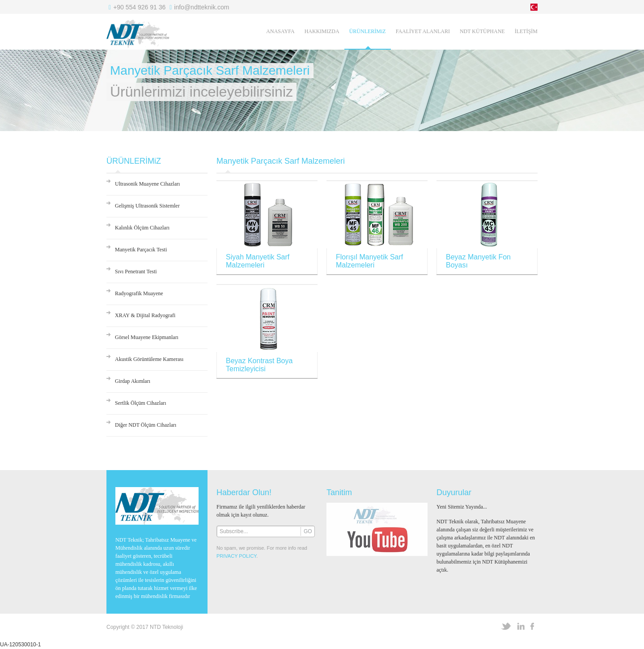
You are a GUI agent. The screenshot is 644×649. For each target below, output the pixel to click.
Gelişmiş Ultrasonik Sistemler (147, 206)
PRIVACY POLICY (236, 556)
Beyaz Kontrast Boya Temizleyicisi (259, 365)
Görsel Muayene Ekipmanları (147, 337)
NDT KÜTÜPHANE (482, 31)
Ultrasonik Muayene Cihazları (147, 184)
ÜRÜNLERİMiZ (368, 31)
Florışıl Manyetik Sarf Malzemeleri (369, 261)
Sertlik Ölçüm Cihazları (141, 403)
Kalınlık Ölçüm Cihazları (142, 228)
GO (308, 531)
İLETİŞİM (526, 31)
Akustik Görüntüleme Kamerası (149, 359)
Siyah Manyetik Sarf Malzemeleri (258, 261)
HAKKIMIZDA (322, 31)
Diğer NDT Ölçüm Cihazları (146, 425)
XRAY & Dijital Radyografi (145, 315)
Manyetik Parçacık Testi (141, 250)
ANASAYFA (280, 31)
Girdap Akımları (133, 381)
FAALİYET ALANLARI (423, 31)
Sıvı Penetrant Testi (136, 271)
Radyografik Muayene (139, 293)
